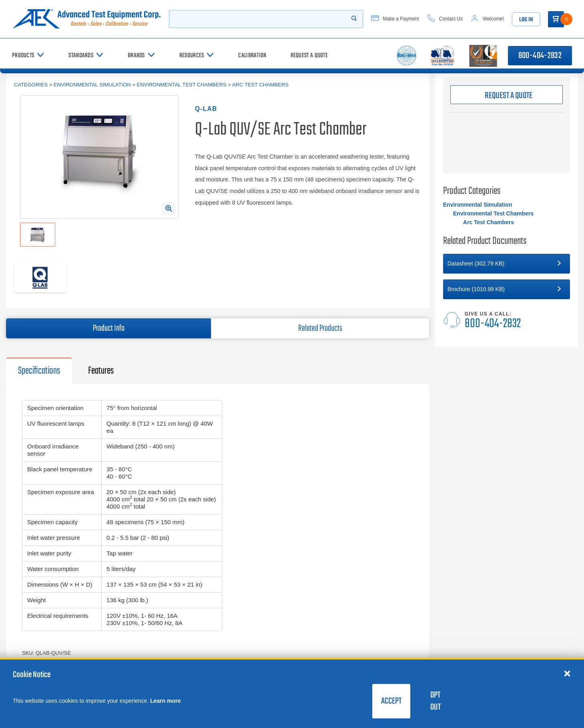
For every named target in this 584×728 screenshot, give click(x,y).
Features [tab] (101, 371)
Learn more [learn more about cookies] (165, 701)
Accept (391, 701)
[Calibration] (252, 55)
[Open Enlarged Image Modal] (169, 209)
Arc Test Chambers (260, 85)
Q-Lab (206, 109)
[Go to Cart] (556, 19)
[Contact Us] (445, 19)
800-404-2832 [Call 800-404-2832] (540, 56)
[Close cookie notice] (567, 673)
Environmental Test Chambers (182, 85)
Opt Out (435, 701)
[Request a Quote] (309, 55)
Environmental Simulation (92, 85)
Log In (526, 20)
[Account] (487, 19)
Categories (31, 85)
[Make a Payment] (395, 19)
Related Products (320, 328)
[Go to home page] (86, 19)
